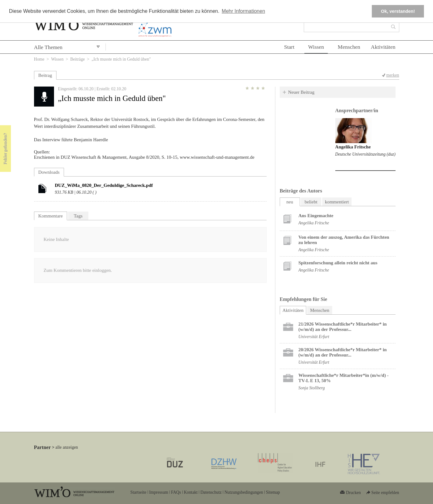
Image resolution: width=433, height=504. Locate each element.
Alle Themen (48, 47)
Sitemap (273, 492)
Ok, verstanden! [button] (398, 11)
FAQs (176, 492)
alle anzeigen (67, 447)
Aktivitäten (383, 47)
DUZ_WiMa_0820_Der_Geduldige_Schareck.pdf (104, 185)
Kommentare (51, 216)
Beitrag (45, 75)
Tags (78, 216)
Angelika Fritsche (353, 147)
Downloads (49, 172)
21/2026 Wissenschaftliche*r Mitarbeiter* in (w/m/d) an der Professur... (343, 327)
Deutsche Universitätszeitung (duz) (365, 154)
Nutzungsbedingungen (244, 492)
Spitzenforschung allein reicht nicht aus (338, 263)
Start (289, 47)
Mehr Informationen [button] (243, 11)
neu (290, 202)
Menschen (349, 47)
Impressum (159, 492)
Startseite (138, 492)
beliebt (311, 202)
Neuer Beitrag (301, 92)
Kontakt (191, 492)
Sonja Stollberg (312, 388)
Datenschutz (211, 492)
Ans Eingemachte (316, 216)
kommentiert (337, 202)
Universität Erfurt (314, 337)
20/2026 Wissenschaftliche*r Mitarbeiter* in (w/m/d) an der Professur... (343, 352)
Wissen (316, 47)
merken (393, 75)
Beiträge (78, 59)
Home (39, 59)
